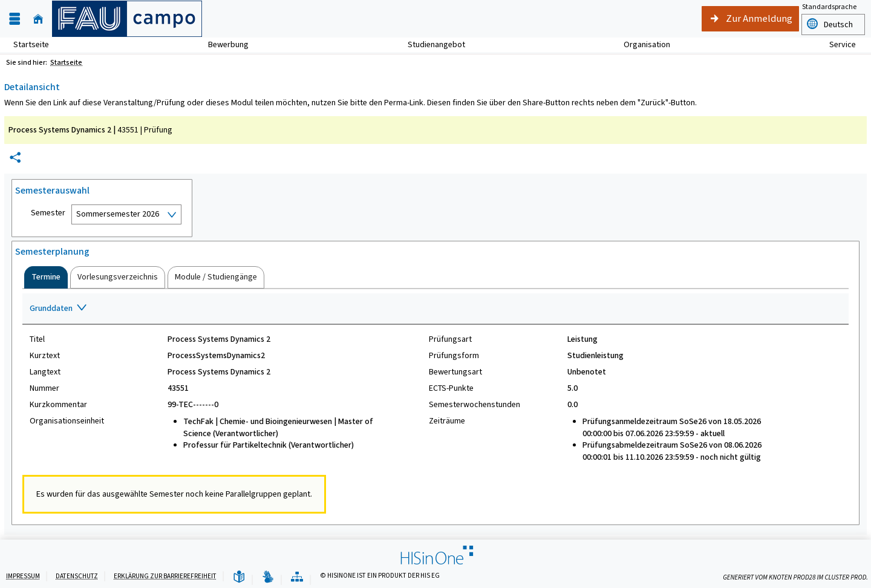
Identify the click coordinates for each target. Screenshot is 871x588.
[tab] (46, 277)
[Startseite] (38, 19)
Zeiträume (447, 421)
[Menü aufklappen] (15, 19)
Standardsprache (829, 7)
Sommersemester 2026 (118, 214)
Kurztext (45, 356)
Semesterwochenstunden (475, 405)
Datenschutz (77, 576)
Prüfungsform (454, 356)
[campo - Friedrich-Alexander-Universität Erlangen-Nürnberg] (127, 19)
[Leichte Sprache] (239, 577)
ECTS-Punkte (451, 388)
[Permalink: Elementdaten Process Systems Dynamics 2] (15, 158)
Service (836, 44)
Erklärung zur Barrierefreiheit (165, 576)
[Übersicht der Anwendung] (297, 577)
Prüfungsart (450, 339)
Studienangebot (430, 44)
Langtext (45, 372)
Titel (37, 339)
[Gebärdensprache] (268, 577)
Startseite (31, 44)
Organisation (640, 44)
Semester (48, 213)
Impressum (23, 576)
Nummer (44, 388)
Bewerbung (222, 44)
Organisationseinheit (67, 421)
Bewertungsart (455, 372)
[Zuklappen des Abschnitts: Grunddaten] (435, 309)
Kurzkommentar (58, 405)
